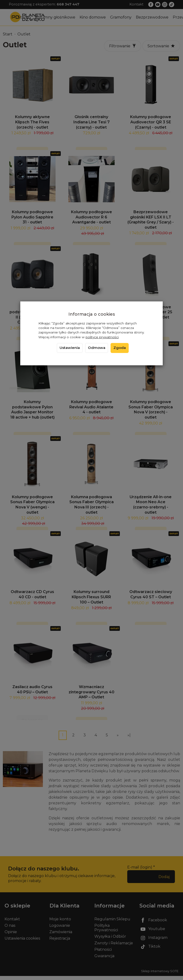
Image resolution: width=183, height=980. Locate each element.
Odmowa (97, 348)
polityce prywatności (102, 337)
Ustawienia (70, 348)
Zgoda (120, 348)
